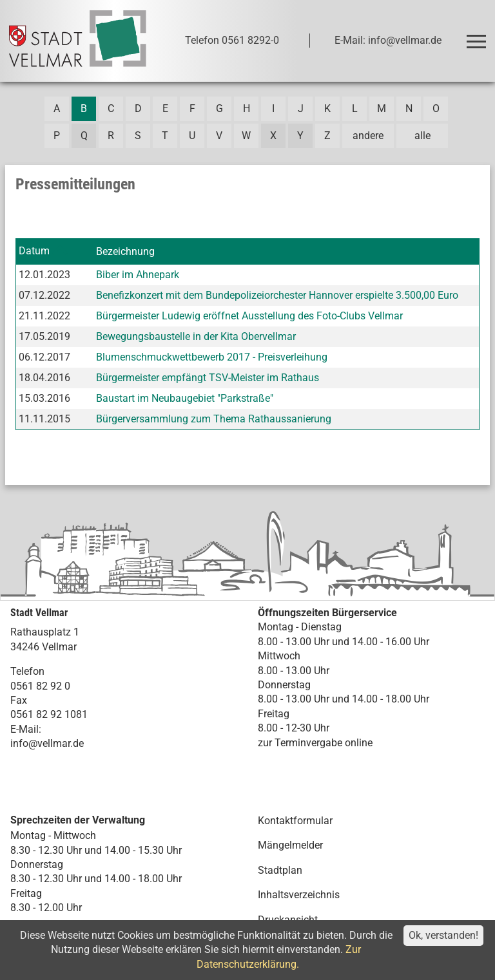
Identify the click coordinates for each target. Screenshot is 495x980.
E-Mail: (26, 729)
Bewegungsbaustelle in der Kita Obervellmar (196, 336)
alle (422, 136)
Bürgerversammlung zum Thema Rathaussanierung (214, 419)
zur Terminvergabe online (315, 743)
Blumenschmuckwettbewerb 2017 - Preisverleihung (212, 357)
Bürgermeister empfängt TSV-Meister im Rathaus (208, 378)
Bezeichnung (125, 251)
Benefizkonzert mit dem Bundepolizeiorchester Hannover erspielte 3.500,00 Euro (277, 295)
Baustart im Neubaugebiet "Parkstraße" (185, 398)
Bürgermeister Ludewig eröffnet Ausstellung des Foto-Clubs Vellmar (249, 316)
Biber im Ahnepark (138, 275)
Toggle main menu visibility (478, 36)
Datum (34, 251)
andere (368, 136)
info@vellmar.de (47, 743)
